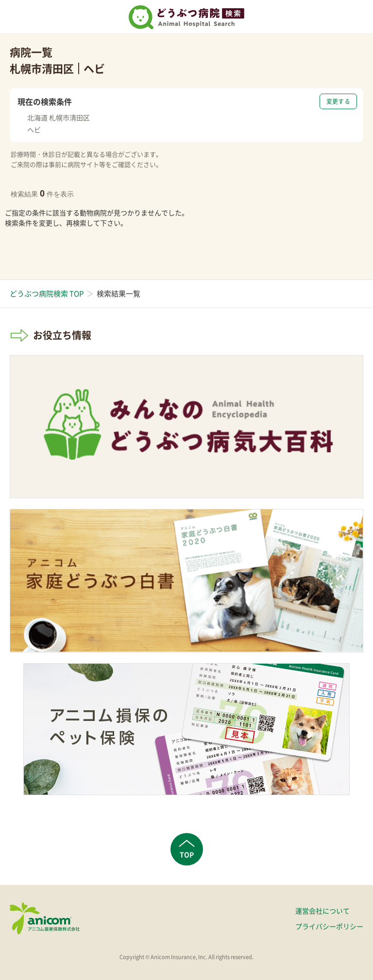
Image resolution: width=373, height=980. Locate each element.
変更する (338, 101)
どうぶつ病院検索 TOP (47, 294)
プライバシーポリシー (329, 926)
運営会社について (322, 911)
